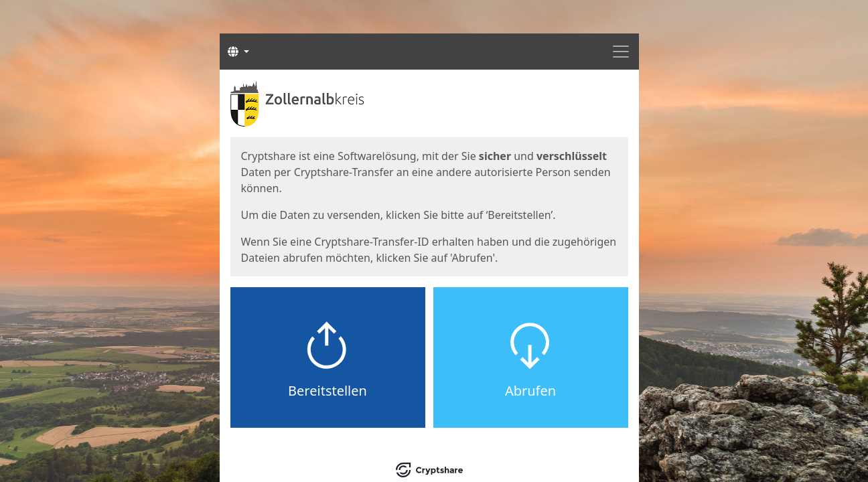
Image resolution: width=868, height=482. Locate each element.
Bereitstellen (328, 391)
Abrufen (530, 391)
